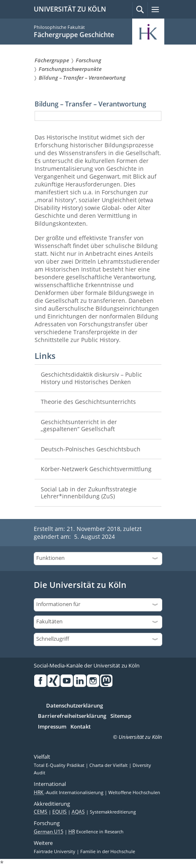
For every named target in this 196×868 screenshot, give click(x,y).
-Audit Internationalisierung (69, 793)
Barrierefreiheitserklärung (72, 716)
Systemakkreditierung (113, 812)
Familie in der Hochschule (108, 851)
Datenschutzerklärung (75, 706)
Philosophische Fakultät (59, 27)
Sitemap (121, 716)
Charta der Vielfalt (109, 765)
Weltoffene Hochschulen (134, 793)
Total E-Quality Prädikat (60, 765)
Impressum (52, 727)
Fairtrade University (55, 851)
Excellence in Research (96, 832)
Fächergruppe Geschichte (74, 35)
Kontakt (80, 727)
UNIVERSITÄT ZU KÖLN (70, 9)
